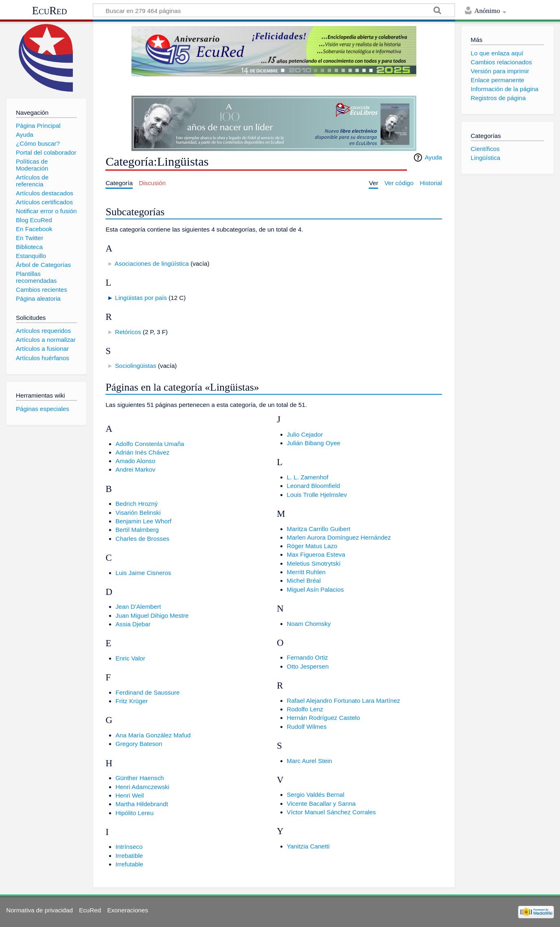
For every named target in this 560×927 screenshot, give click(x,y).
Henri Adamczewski (143, 787)
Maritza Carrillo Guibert (319, 529)
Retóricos (128, 332)
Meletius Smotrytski (314, 563)
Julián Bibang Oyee (314, 443)
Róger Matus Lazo (312, 546)
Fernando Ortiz (307, 657)
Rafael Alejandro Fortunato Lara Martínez (344, 701)
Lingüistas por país (141, 298)
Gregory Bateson (139, 744)
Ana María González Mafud (153, 735)
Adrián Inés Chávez (143, 452)
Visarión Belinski (138, 513)
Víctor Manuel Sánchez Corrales (331, 812)
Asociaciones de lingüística (152, 263)
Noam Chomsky (309, 624)
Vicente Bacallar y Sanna (321, 803)
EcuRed (50, 11)
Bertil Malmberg (137, 530)
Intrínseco (129, 847)
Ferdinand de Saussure (148, 692)
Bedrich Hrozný (137, 504)
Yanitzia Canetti (308, 846)
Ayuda (433, 157)
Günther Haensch (140, 778)
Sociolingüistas (135, 366)
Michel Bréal (304, 580)
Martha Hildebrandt (142, 804)
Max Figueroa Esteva (316, 554)
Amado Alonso (136, 461)
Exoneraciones (127, 910)
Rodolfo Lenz (305, 709)
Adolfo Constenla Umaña (150, 444)
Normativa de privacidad (39, 910)
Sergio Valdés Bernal (316, 795)
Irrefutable (129, 864)
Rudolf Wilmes (307, 727)
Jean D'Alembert (138, 607)
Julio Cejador (305, 434)
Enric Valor (130, 658)
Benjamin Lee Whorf (144, 521)
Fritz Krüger (132, 701)
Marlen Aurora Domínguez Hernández (339, 537)
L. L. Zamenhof (308, 477)
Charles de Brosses (143, 539)
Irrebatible (129, 856)
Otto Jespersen (308, 666)
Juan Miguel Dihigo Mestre (152, 615)
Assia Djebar (133, 624)
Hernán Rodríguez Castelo (324, 718)
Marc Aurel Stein (310, 761)
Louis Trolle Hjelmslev (317, 495)
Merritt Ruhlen (306, 572)
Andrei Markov (136, 469)
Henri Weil (130, 795)
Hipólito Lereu (135, 813)
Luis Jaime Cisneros (143, 573)
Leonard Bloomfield (314, 486)
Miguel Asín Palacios (315, 589)
